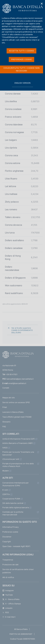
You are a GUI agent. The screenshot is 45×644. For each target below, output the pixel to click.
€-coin (5, 490)
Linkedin (7, 608)
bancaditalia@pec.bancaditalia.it (20, 379)
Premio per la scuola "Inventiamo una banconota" (18, 453)
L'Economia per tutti (11, 459)
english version (22, 84)
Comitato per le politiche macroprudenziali (13, 513)
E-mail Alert (9, 617)
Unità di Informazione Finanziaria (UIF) (19, 439)
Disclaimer (7, 537)
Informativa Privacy (10, 527)
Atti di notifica (8, 577)
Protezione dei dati (10, 565)
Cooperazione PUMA (11, 499)
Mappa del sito (9, 398)
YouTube (8, 595)
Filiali (5, 407)
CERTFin (6, 494)
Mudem (6, 471)
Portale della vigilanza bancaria (16, 507)
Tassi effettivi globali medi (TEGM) (17, 417)
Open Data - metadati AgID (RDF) (16, 546)
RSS (6, 612)
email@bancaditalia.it (17, 383)
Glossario (6, 422)
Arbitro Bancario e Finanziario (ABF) (18, 443)
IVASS (5, 448)
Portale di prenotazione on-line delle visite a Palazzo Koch (18, 465)
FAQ (4, 427)
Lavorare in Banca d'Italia (13, 412)
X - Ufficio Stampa (12, 604)
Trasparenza (8, 560)
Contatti (6, 388)
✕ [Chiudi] (42, 4)
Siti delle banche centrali (13, 503)
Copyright (7, 542)
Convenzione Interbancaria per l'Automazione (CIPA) (16, 484)
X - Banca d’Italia (11, 599)
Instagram (8, 590)
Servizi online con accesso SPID (16, 402)
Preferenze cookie (10, 532)
